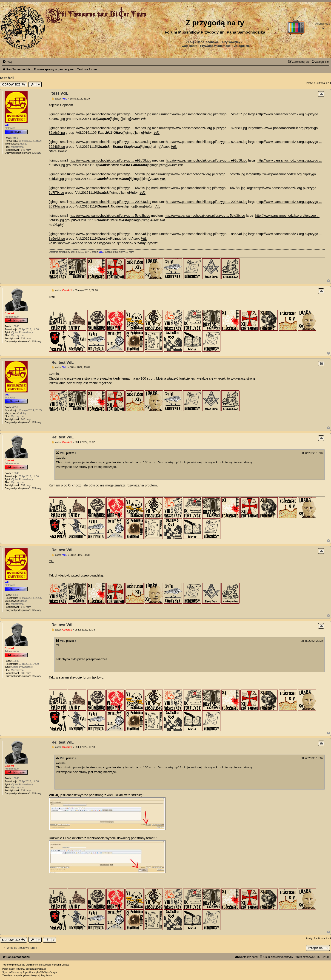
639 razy (26, 338)
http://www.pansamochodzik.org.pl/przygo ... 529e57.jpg (111, 114)
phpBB (29, 965)
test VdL (7, 78)
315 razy (36, 341)
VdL (7, 125)
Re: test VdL (63, 362)
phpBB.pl (41, 969)
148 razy (26, 150)
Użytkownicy (231, 42)
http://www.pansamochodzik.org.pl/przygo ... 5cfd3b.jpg (110, 174)
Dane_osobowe (208, 42)
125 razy (36, 153)
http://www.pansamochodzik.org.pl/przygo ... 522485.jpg (111, 142)
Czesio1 (9, 313)
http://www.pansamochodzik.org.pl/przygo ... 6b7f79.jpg (110, 188)
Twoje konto (189, 46)
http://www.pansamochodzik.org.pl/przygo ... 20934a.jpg (111, 202)
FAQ (191, 42)
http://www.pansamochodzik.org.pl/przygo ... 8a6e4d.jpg (111, 234)
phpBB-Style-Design (46, 972)
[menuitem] (216, 46)
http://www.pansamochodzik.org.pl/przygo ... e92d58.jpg (111, 160)
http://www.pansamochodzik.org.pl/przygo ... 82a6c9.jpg (111, 128)
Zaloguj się (242, 46)
